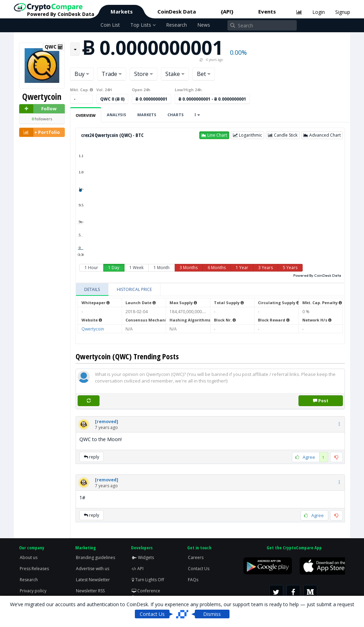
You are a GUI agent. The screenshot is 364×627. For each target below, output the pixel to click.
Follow (38, 109)
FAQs (193, 580)
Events (267, 11)
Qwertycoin (93, 329)
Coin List (110, 25)
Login (319, 12)
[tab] (92, 290)
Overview (86, 115)
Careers (196, 557)
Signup (343, 12)
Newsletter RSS (90, 591)
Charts (176, 115)
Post (321, 401)
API (138, 569)
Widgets (143, 557)
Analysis (116, 115)
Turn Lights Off (148, 580)
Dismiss (212, 614)
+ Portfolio (40, 132)
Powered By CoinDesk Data (317, 275)
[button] (214, 135)
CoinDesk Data (177, 11)
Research (176, 25)
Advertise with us (93, 569)
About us (29, 557)
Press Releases (34, 569)
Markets (122, 11)
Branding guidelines (96, 557)
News (204, 25)
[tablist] (210, 290)
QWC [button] (54, 47)
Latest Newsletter (93, 580)
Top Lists (143, 25)
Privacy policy (33, 591)
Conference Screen (146, 594)
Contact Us (199, 569)
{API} (227, 11)
